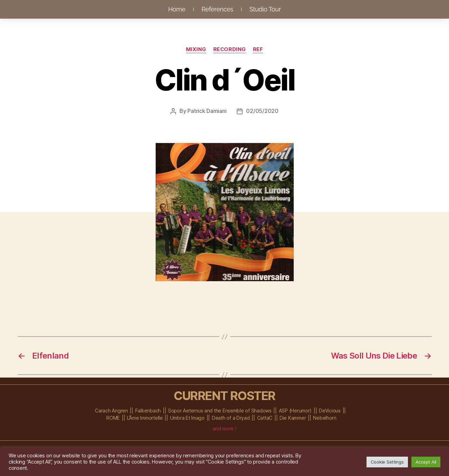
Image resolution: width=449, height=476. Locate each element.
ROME (113, 417)
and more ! (224, 428)
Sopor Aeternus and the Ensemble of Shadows (220, 410)
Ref (258, 49)
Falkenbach (148, 410)
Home (177, 9)
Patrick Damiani (207, 111)
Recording (230, 49)
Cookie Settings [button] (387, 462)
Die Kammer (293, 417)
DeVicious (330, 410)
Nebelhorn (325, 417)
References (217, 9)
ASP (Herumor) (295, 410)
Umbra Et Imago (187, 417)
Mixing (196, 49)
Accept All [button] (426, 462)
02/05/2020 (262, 111)
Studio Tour (265, 9)
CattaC (265, 417)
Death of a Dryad (231, 417)
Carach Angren (111, 410)
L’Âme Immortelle (145, 417)
